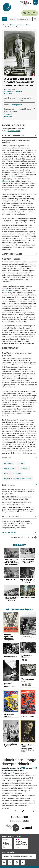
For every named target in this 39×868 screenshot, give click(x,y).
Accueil (6, 25)
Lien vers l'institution (8, 115)
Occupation (9, 463)
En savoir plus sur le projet (25, 811)
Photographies (17, 105)
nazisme (24, 468)
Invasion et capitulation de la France (18, 479)
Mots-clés (7, 458)
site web (9, 94)
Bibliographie (8, 485)
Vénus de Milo (7, 291)
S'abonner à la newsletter (31, 13)
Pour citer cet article (12, 516)
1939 (21, 100)
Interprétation (10, 348)
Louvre (20, 463)
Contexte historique (13, 135)
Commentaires (9, 532)
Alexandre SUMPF (14, 131)
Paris (6, 474)
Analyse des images (12, 254)
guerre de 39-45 (10, 468)
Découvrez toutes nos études (20, 25)
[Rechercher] (20, 19)
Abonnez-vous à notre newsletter (17, 856)
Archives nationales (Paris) (13, 91)
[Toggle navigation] (4, 19)
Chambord (6, 181)
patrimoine (17, 474)
